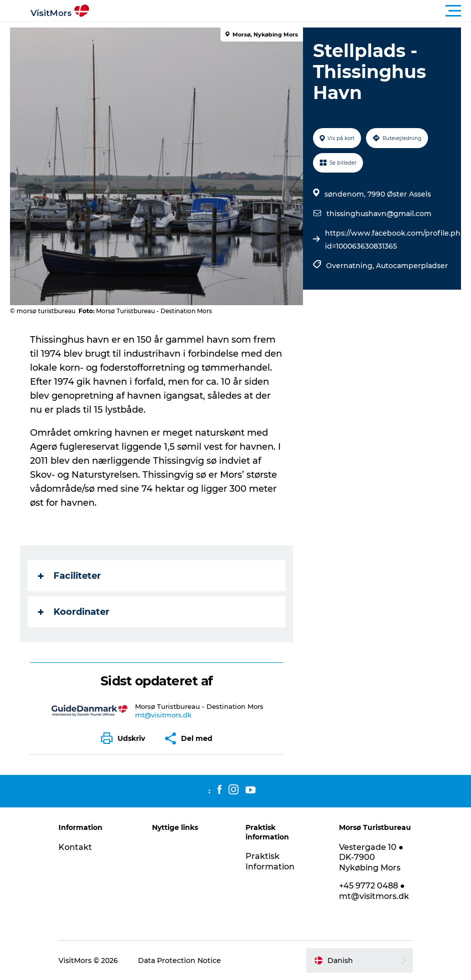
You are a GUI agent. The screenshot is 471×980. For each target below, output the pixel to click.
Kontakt (75, 847)
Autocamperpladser (412, 266)
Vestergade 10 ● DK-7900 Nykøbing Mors (371, 858)
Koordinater (74, 612)
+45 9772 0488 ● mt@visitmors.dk (374, 891)
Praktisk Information (270, 861)
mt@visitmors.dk (163, 715)
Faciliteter (69, 576)
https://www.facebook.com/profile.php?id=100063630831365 (397, 240)
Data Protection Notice (179, 960)
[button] (280, 11)
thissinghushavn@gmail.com (379, 214)
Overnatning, (351, 266)
